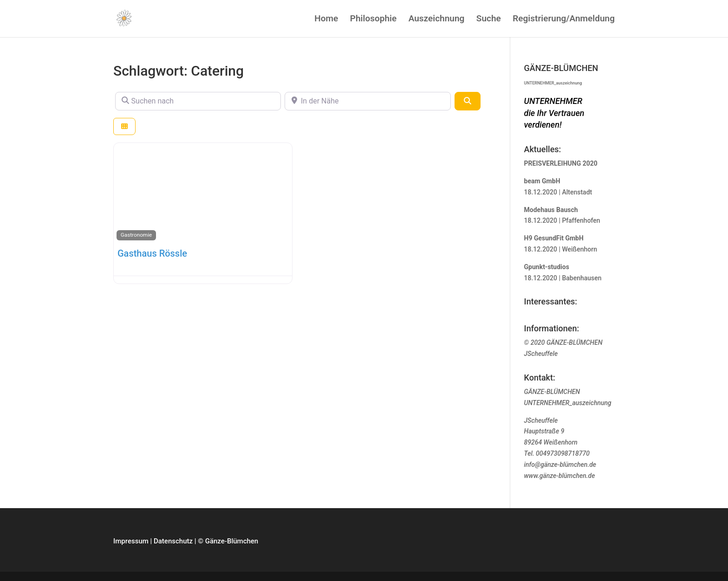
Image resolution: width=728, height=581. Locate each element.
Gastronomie (136, 235)
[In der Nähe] (367, 101)
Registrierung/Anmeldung (564, 19)
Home (326, 19)
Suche (489, 19)
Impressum (131, 541)
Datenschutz (173, 541)
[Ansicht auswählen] (124, 126)
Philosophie (373, 19)
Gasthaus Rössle (152, 253)
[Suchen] (468, 101)
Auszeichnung (437, 19)
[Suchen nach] (198, 101)
